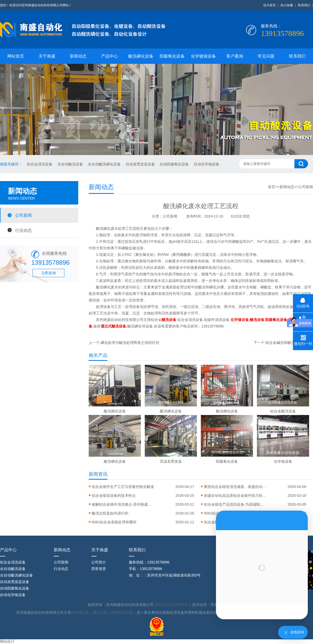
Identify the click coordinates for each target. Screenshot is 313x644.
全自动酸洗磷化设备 (105, 164)
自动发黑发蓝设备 (141, 164)
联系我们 (304, 5)
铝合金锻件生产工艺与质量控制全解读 (123, 487)
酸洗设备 (100, 612)
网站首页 (16, 56)
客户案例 (235, 56)
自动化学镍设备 (207, 164)
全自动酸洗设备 (71, 164)
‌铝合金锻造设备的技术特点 (114, 496)
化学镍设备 (80, 612)
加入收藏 (287, 5)
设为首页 (269, 5)
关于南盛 (47, 56)
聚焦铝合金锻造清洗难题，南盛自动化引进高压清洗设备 (235, 487)
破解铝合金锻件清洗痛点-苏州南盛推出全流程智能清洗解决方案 (123, 504)
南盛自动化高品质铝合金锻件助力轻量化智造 (235, 496)
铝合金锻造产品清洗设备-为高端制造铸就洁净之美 (235, 504)
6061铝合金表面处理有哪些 (114, 522)
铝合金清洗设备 (40, 164)
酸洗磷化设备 (141, 56)
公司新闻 (23, 215)
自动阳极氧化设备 (175, 164)
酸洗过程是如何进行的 (110, 513)
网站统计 (7, 641)
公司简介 (99, 562)
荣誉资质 (99, 569)
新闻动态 (78, 56)
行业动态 (23, 230)
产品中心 (110, 56)
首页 (272, 187)
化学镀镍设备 (203, 56)
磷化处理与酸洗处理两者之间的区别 (130, 343)
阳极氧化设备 (172, 56)
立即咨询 (49, 273)
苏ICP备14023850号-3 (173, 605)
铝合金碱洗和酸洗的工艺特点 (289, 343)
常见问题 (266, 56)
